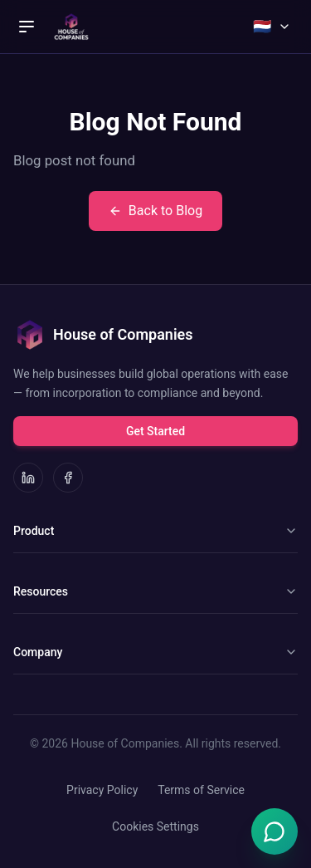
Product (155, 531)
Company (155, 652)
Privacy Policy (102, 790)
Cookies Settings (155, 826)
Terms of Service (201, 790)
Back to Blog (155, 211)
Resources (155, 591)
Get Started (155, 431)
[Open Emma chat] (275, 831)
